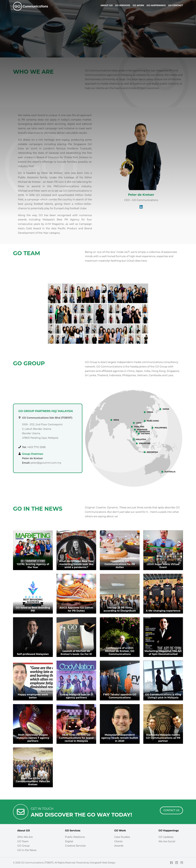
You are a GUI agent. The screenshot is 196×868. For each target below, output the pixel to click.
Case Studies (122, 837)
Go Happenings (156, 5)
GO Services (73, 831)
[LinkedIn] (177, 863)
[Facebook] (171, 863)
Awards (119, 846)
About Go (106, 5)
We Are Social (167, 841)
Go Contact (176, 5)
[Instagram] (182, 863)
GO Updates (166, 837)
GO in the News (27, 850)
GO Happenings (169, 831)
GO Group (23, 846)
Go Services (123, 5)
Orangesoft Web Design (102, 863)
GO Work (120, 831)
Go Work (138, 5)
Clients (118, 841)
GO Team (23, 841)
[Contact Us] (171, 810)
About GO (24, 831)
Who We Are (25, 837)
